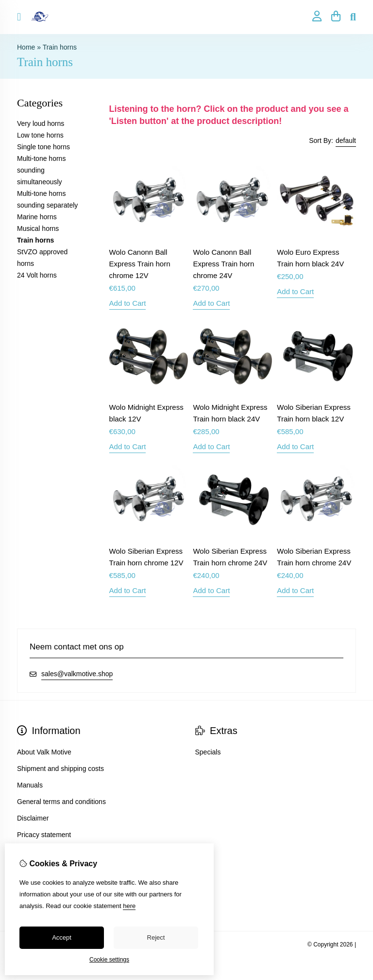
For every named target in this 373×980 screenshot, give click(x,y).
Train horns (60, 47)
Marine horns (37, 217)
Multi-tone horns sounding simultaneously (41, 170)
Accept (62, 937)
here (129, 906)
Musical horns (38, 228)
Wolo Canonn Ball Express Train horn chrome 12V (140, 264)
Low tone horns (40, 135)
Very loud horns (41, 123)
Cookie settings (109, 960)
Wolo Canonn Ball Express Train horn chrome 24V (223, 264)
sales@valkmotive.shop (77, 674)
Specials (208, 752)
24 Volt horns (37, 275)
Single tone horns (43, 147)
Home (26, 47)
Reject (156, 937)
